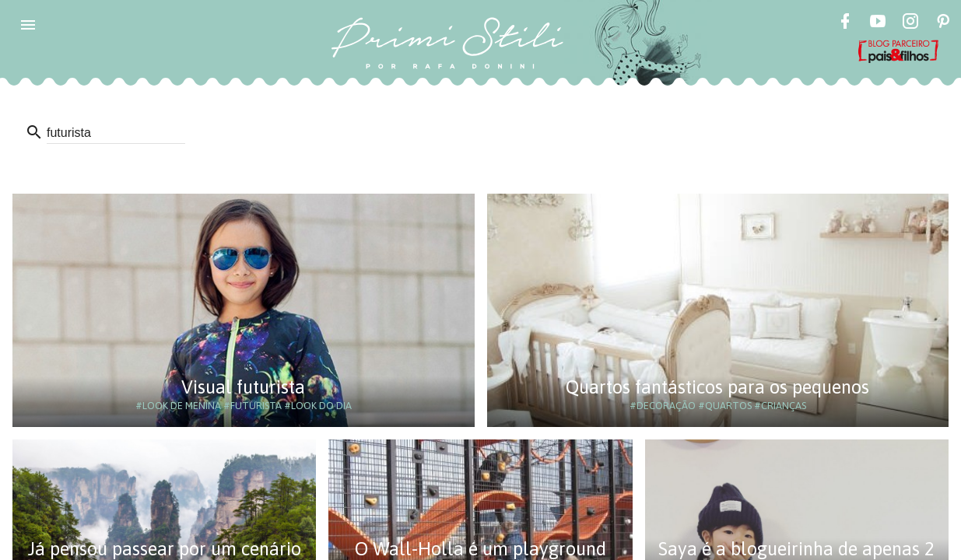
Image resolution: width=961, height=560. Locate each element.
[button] (28, 25)
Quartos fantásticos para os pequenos (717, 387)
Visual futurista (243, 387)
